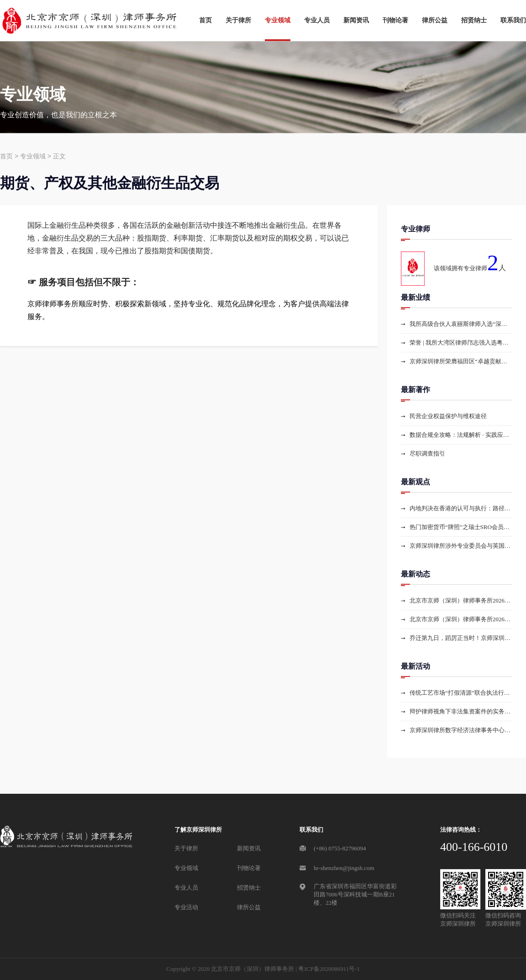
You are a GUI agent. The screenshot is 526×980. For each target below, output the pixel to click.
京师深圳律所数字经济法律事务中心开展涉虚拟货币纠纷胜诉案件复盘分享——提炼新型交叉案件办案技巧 (461, 730)
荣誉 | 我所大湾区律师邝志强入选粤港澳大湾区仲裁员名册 (461, 343)
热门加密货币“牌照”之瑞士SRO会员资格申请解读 (461, 527)
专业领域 (278, 20)
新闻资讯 (356, 20)
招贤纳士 (474, 20)
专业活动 (186, 907)
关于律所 (238, 20)
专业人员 (317, 20)
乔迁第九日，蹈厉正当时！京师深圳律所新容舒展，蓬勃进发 (461, 638)
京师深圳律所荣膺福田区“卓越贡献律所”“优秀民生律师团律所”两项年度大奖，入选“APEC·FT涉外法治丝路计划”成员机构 (461, 361)
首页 (205, 20)
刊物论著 (395, 20)
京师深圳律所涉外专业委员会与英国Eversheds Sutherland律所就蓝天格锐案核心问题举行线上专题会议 (461, 546)
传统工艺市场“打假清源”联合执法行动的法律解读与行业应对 (461, 693)
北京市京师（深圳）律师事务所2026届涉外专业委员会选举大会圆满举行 (461, 619)
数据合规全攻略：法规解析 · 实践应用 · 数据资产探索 (461, 435)
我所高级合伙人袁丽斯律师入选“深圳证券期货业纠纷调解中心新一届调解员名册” (461, 324)
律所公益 (435, 20)
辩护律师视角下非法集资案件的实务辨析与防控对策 (461, 711)
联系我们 (513, 20)
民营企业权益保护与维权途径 (448, 416)
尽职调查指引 (427, 453)
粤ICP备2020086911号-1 (329, 969)
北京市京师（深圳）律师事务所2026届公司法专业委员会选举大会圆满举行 (461, 600)
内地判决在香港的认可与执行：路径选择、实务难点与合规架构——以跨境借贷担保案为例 (461, 508)
